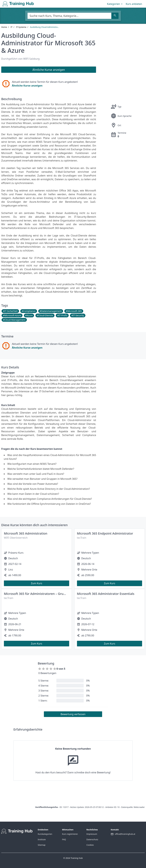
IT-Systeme (21, 27)
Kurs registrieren (70, 834)
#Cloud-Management (14, 320)
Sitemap (42, 845)
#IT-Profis (62, 315)
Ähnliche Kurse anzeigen (27, 86)
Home (4, 27)
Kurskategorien (45, 834)
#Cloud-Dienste (45, 315)
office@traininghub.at (125, 834)
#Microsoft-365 (74, 311)
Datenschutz (92, 839)
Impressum (92, 834)
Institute (42, 839)
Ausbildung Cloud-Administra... (45, 27)
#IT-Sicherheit (10, 311)
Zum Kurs (37, 583)
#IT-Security (78, 315)
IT (11, 27)
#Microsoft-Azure (12, 315)
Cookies (90, 845)
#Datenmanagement (51, 311)
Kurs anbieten (134, 4)
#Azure (29, 315)
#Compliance (29, 311)
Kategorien (115, 4)
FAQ (64, 839)
